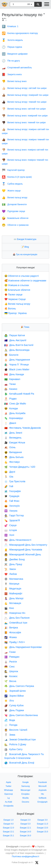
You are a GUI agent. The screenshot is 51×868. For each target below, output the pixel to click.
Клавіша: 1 (10, 26)
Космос (11, 676)
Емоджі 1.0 (9, 820)
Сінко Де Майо (15, 404)
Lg (8, 798)
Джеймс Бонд (15, 559)
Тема (25, 327)
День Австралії (15, 340)
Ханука (11, 511)
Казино (11, 389)
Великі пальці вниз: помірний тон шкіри (25, 116)
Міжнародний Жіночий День (23, 554)
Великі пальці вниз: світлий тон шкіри (24, 109)
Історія (11, 530)
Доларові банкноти (14, 204)
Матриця (12, 584)
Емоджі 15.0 (42, 832)
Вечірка (11, 628)
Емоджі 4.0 (9, 824)
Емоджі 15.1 (8, 836)
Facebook (42, 782)
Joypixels (42, 790)
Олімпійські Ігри (16, 623)
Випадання (13, 452)
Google (25, 782)
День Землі (13, 433)
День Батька (14, 457)
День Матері (14, 598)
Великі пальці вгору (15, 198)
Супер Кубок (14, 705)
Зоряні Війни (14, 696)
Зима (10, 735)
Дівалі (10, 423)
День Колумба (15, 413)
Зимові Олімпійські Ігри (20, 739)
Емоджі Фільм (15, 443)
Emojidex (25, 794)
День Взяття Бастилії (19, 345)
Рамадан (12, 657)
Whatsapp (8, 790)
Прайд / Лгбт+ (15, 642)
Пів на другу (11, 61)
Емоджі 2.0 (26, 820)
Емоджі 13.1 (8, 832)
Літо (9, 701)
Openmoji (8, 794)
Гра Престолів (15, 481)
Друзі (10, 472)
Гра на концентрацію (26, 254)
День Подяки (14, 710)
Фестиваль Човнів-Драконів (23, 428)
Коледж (11, 408)
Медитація (13, 589)
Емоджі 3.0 (43, 820)
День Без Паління (17, 618)
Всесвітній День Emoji (19, 763)
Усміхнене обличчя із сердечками (25, 281)
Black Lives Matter (17, 369)
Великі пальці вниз (14, 81)
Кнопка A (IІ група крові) (17, 177)
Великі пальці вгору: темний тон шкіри (24, 102)
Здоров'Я (12, 520)
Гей (9, 486)
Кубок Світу (13, 749)
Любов (11, 574)
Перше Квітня (15, 335)
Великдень (13, 438)
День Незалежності (18, 540)
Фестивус (12, 462)
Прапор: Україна (16, 313)
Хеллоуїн (12, 506)
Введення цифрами (15, 54)
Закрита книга (12, 74)
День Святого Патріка (19, 686)
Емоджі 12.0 (8, 828)
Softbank (42, 798)
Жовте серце (11, 191)
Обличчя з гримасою (15, 225)
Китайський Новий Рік (19, 394)
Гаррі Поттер (14, 515)
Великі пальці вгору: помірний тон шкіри (25, 95)
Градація (12, 496)
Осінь (10, 447)
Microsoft (43, 786)
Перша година (12, 47)
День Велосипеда (17, 350)
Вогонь (10, 309)
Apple (9, 782)
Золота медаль (12, 40)
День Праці (13, 564)
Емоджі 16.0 (25, 836)
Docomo (25, 802)
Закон (10, 569)
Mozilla (25, 798)
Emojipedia (8, 806)
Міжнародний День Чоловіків (23, 550)
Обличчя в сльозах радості (22, 276)
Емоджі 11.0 (42, 824)
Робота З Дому (15, 744)
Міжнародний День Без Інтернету (26, 545)
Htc (42, 794)
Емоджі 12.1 (25, 828)
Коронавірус (14, 418)
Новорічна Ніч (15, 613)
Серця (10, 525)
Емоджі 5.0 (26, 824)
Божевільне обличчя (15, 218)
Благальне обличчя (17, 290)
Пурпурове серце (13, 211)
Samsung (25, 786)
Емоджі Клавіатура (26, 239)
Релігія (11, 662)
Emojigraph (42, 802)
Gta (9, 477)
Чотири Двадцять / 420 (20, 467)
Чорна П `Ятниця (17, 365)
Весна (10, 681)
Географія (13, 491)
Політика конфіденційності (25, 856)
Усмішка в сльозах (17, 285)
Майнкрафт (13, 593)
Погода (11, 725)
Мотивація (13, 603)
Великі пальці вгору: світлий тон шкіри (24, 88)
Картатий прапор (13, 170)
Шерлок (11, 671)
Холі (9, 535)
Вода (10, 720)
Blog (25, 247)
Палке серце (13, 295)
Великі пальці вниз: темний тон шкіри (24, 122)
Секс (10, 667)
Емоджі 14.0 (25, 832)
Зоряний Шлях (15, 691)
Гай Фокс (12, 501)
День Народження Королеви (23, 647)
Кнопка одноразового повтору (20, 33)
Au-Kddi (9, 802)
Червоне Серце (15, 299)
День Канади (14, 374)
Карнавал (12, 379)
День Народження (17, 360)
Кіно (9, 608)
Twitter (8, 786)
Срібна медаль (12, 184)
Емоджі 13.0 (42, 828)
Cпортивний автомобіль (17, 68)
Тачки (10, 384)
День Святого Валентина (21, 715)
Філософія (13, 632)
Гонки (10, 652)
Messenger (25, 790)
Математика (14, 579)
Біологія (11, 355)
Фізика (11, 637)
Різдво (11, 399)
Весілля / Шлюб (16, 730)
